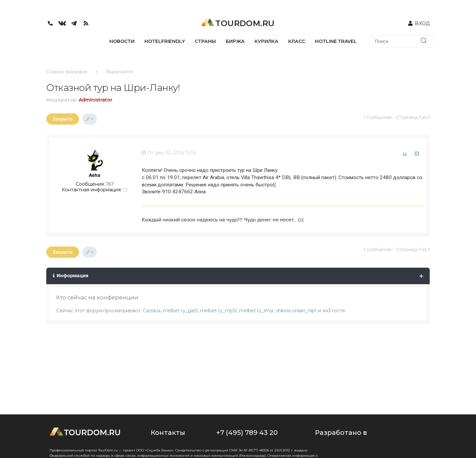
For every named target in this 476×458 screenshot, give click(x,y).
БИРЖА (235, 41)
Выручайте (119, 72)
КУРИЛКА (266, 41)
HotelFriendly (165, 41)
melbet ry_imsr (256, 311)
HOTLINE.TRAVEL (336, 41)
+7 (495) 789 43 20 (247, 433)
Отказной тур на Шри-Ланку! (113, 88)
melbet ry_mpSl (218, 311)
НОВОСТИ (122, 41)
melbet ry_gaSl (180, 311)
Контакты (168, 433)
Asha (95, 175)
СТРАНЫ (205, 41)
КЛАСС (297, 41)
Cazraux (152, 311)
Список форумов (67, 72)
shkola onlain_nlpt (296, 311)
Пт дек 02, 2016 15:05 (169, 153)
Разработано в (341, 433)
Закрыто (63, 119)
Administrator (96, 100)
